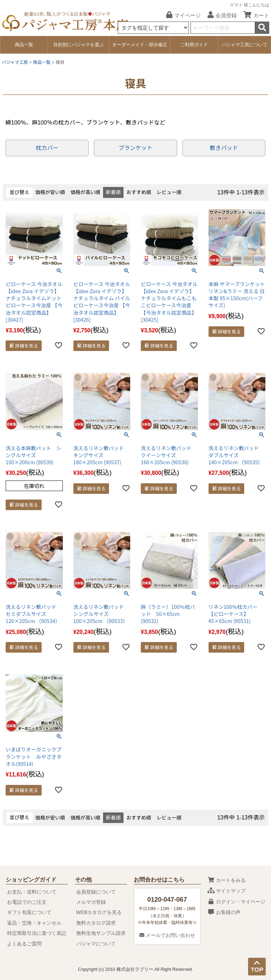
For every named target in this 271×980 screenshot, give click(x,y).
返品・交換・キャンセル (34, 923)
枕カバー (47, 148)
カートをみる (227, 880)
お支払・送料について (32, 892)
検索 (262, 28)
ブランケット (135, 148)
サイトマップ (227, 891)
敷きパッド (224, 148)
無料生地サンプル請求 (101, 933)
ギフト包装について (29, 912)
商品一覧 (24, 45)
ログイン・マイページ (236, 902)
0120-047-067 (167, 900)
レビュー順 (169, 192)
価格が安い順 (50, 192)
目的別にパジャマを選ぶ (79, 45)
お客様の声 (224, 912)
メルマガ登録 (91, 902)
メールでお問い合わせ (167, 935)
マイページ (181, 15)
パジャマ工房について (245, 45)
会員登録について (96, 892)
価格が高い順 (85, 192)
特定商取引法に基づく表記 (37, 933)
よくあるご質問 (24, 944)
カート (254, 15)
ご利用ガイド (194, 45)
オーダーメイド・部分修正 (140, 45)
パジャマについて (96, 944)
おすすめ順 (139, 192)
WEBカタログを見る (99, 912)
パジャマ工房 (15, 62)
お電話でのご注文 (27, 902)
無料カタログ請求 (96, 923)
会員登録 (219, 15)
